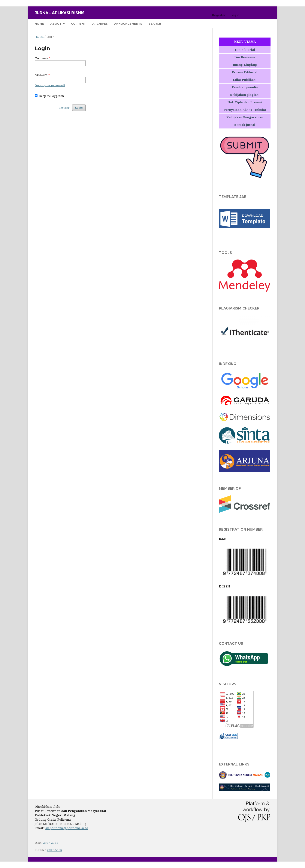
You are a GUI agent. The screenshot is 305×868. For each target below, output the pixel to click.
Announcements (128, 24)
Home (39, 24)
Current (78, 24)
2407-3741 (51, 843)
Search (155, 24)
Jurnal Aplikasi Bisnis (60, 13)
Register (219, 15)
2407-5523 (54, 850)
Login (235, 15)
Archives (100, 24)
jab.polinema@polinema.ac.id (66, 828)
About (56, 24)
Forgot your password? (50, 85)
